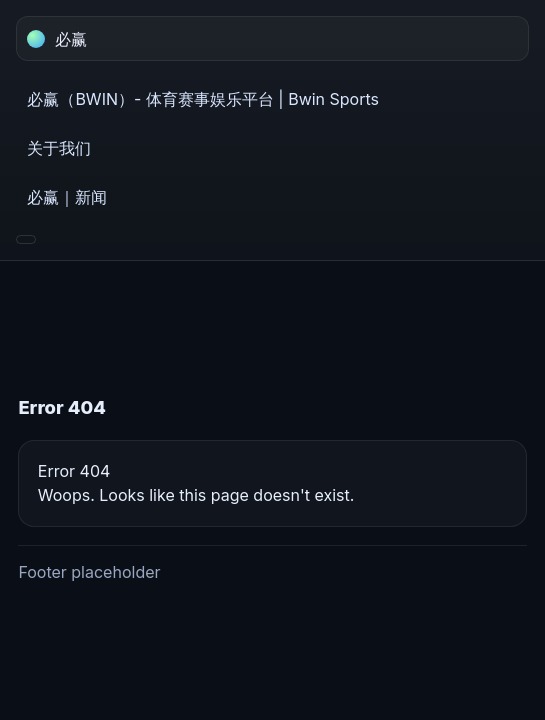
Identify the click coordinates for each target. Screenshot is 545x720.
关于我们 (59, 148)
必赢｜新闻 (67, 197)
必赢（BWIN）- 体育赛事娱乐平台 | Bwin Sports (203, 99)
